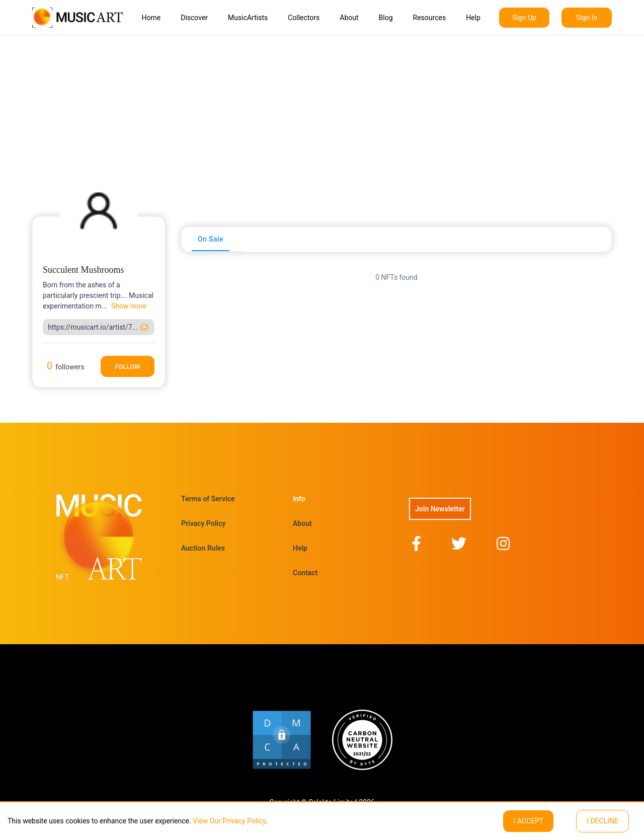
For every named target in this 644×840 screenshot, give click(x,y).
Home (151, 18)
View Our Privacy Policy (228, 821)
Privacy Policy (203, 523)
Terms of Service (208, 499)
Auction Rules (203, 548)
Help (473, 18)
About (349, 18)
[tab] (211, 239)
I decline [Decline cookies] (602, 821)
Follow (127, 367)
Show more (129, 306)
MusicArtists (248, 18)
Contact (305, 573)
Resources (430, 18)
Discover (194, 18)
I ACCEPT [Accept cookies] (528, 821)
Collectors (304, 18)
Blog (386, 18)
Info (299, 499)
